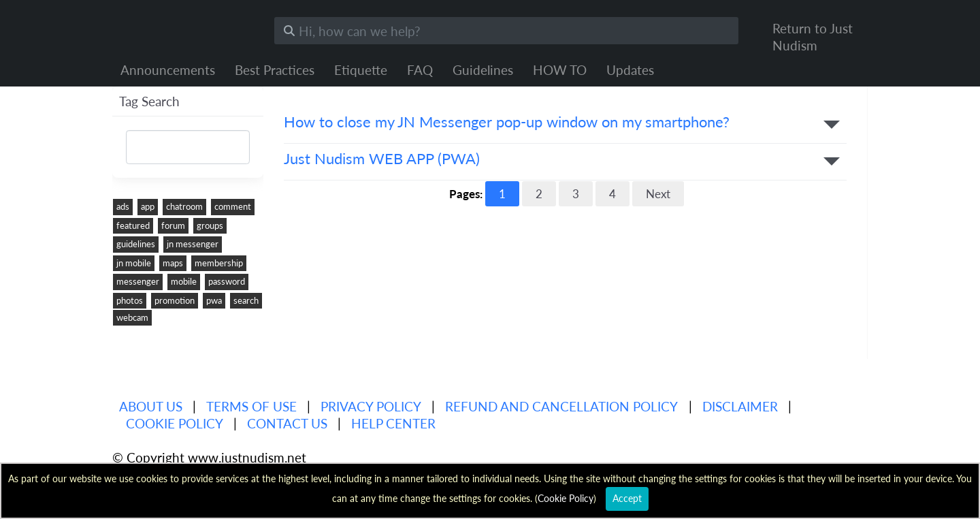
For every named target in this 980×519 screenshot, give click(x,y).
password (227, 281)
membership (219, 263)
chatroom (184, 206)
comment (233, 206)
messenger (138, 281)
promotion (175, 300)
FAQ (420, 70)
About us (151, 406)
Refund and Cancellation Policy (561, 406)
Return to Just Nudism (813, 37)
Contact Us (287, 423)
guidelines (136, 244)
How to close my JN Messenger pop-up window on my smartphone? (507, 122)
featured (133, 225)
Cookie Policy (175, 423)
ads (123, 206)
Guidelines (483, 70)
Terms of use (251, 406)
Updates (630, 70)
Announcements (168, 70)
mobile (184, 281)
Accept (627, 498)
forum (173, 225)
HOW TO (560, 70)
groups (210, 225)
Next (658, 194)
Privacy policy (371, 406)
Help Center (393, 423)
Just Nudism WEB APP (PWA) (382, 159)
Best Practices (275, 70)
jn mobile (134, 263)
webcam (132, 317)
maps (173, 263)
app (148, 206)
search (246, 300)
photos (130, 300)
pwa (214, 300)
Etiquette (361, 70)
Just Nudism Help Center (183, 27)
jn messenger (193, 244)
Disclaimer (740, 406)
